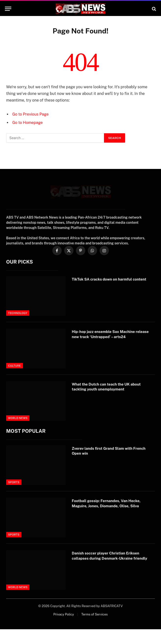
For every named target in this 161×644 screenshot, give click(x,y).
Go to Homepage (28, 123)
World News (18, 418)
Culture (15, 366)
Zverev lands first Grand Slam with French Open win (109, 451)
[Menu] (8, 9)
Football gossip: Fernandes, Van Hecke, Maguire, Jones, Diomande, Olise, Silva (106, 503)
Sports (14, 482)
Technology (18, 313)
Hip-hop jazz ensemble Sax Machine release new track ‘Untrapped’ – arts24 (110, 334)
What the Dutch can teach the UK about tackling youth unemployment (106, 387)
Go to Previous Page (30, 114)
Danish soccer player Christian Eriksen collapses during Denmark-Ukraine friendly (110, 556)
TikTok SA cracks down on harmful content (109, 279)
